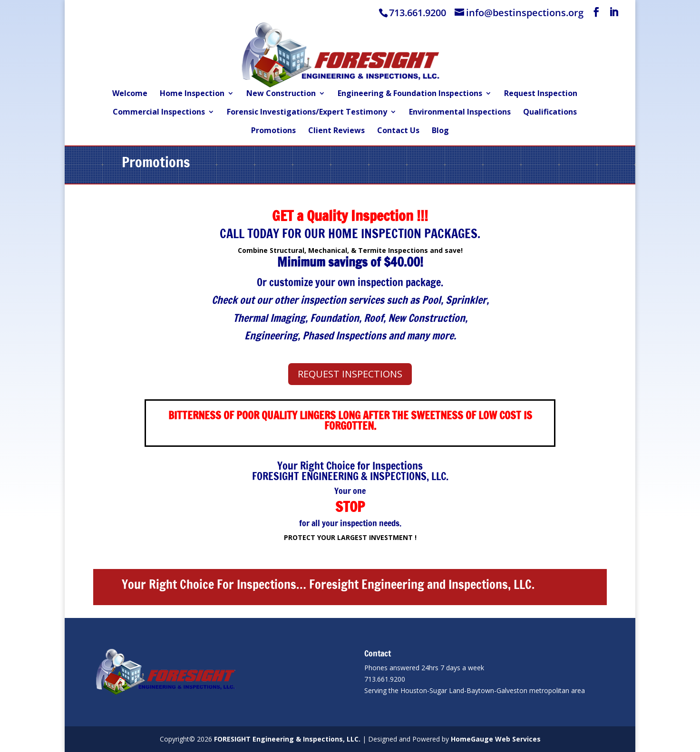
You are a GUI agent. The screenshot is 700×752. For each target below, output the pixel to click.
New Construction (281, 94)
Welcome (130, 94)
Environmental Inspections (460, 113)
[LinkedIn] (614, 12)
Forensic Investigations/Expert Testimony (307, 113)
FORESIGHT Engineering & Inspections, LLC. (287, 739)
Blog (440, 131)
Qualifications (550, 113)
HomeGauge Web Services (496, 739)
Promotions (273, 131)
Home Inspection (192, 94)
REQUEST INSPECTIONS (350, 374)
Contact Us (398, 131)
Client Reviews (336, 131)
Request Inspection (541, 94)
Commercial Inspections (159, 113)
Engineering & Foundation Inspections (410, 94)
